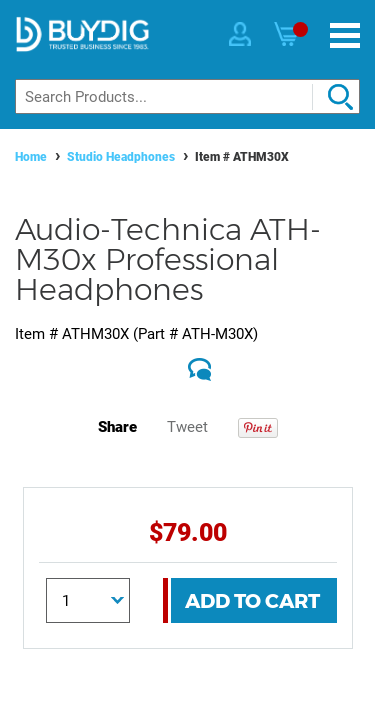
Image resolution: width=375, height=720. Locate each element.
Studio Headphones (121, 157)
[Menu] (345, 35)
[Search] (187, 96)
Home (31, 157)
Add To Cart (252, 601)
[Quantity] (88, 600)
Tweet (187, 427)
